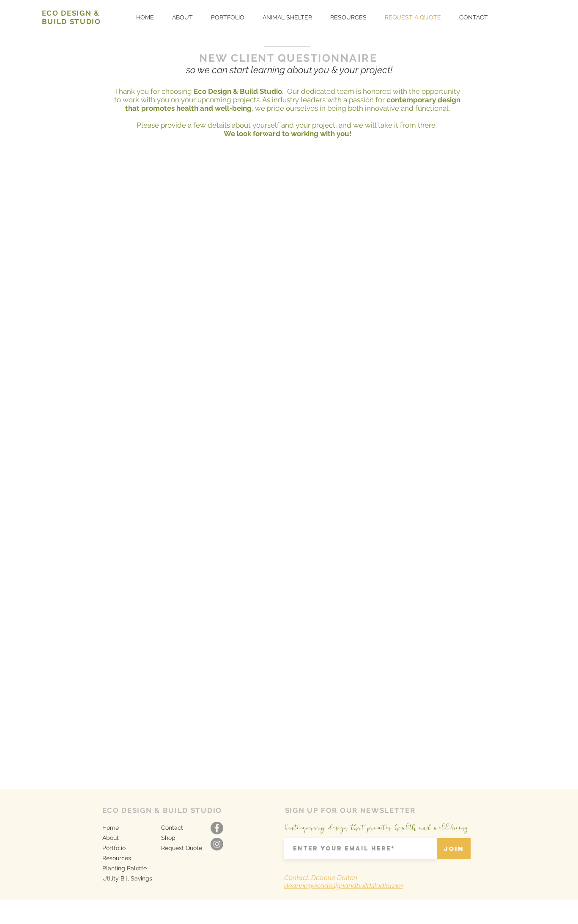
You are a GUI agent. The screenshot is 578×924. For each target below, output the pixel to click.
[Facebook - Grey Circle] (217, 828)
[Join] (454, 849)
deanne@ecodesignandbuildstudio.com (344, 886)
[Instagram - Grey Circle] (217, 844)
